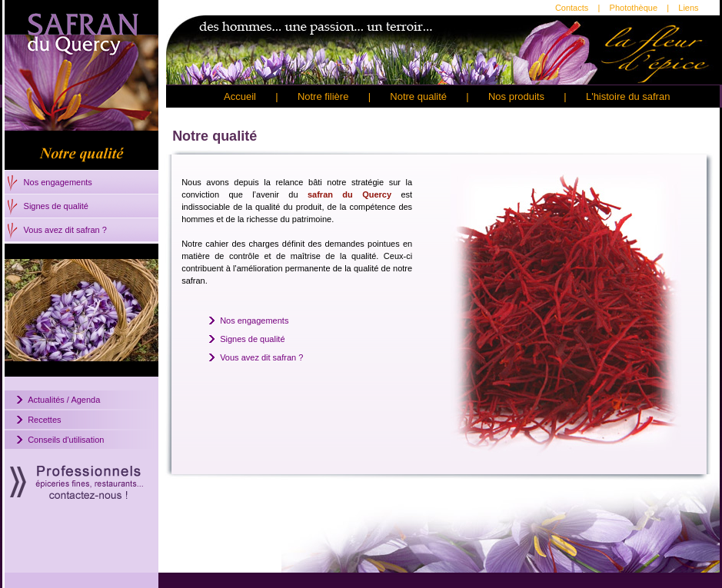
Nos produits (516, 96)
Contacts (572, 8)
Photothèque (634, 8)
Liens (688, 8)
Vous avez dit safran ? (65, 230)
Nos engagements (58, 182)
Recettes (44, 420)
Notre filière (323, 96)
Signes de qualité (56, 206)
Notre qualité (418, 96)
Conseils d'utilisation (66, 440)
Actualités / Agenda (64, 400)
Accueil (240, 96)
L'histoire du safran (628, 96)
